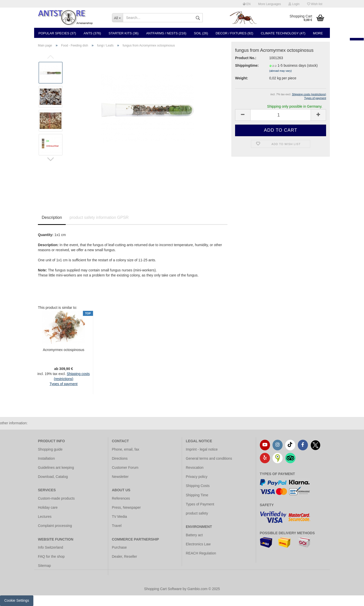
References (121, 498)
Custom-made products (56, 498)
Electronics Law (198, 544)
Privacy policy (197, 477)
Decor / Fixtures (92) (234, 33)
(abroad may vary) (280, 71)
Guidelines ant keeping (56, 468)
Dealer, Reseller (125, 556)
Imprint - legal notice (202, 449)
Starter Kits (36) (123, 33)
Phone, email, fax (126, 449)
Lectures (45, 517)
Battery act (194, 535)
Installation (46, 458)
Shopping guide (50, 449)
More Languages (269, 4)
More (318, 33)
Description (52, 217)
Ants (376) (92, 33)
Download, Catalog (53, 477)
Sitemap (44, 566)
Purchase (119, 547)
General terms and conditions (209, 458)
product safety (197, 513)
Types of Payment (200, 504)
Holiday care (48, 507)
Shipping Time (197, 495)
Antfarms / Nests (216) (166, 33)
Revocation (195, 468)
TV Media (120, 517)
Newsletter (120, 477)
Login (294, 4)
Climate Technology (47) (283, 33)
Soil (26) (201, 33)
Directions (120, 458)
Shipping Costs (198, 486)
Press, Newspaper (126, 507)
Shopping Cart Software (163, 589)
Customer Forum (125, 468)
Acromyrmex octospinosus (63, 350)
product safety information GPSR (99, 217)
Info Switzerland (51, 547)
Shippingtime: (247, 65)
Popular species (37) (57, 33)
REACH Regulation (201, 553)
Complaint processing (55, 526)
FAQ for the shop (51, 556)
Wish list (315, 4)
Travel (117, 526)
